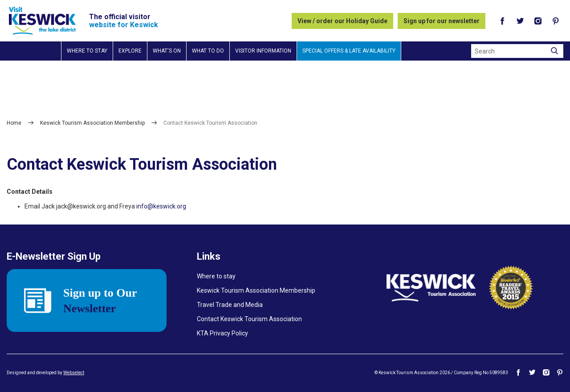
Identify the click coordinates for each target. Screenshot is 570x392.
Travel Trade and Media (230, 305)
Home (14, 123)
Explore (130, 51)
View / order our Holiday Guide (342, 21)
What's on (167, 51)
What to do (208, 51)
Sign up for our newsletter (442, 21)
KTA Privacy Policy (222, 333)
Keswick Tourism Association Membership (92, 123)
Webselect (74, 373)
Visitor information (263, 51)
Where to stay (87, 51)
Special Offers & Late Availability (349, 51)
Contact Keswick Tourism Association (249, 319)
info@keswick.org (161, 206)
